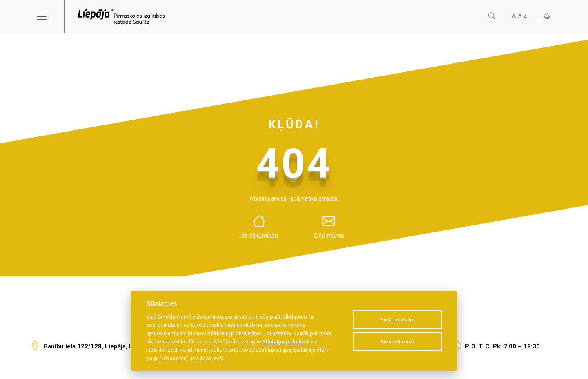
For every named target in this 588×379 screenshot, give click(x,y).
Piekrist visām (397, 320)
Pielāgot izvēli (208, 358)
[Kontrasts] (547, 16)
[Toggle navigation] (47, 16)
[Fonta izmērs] (519, 16)
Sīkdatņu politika (283, 341)
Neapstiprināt (398, 342)
